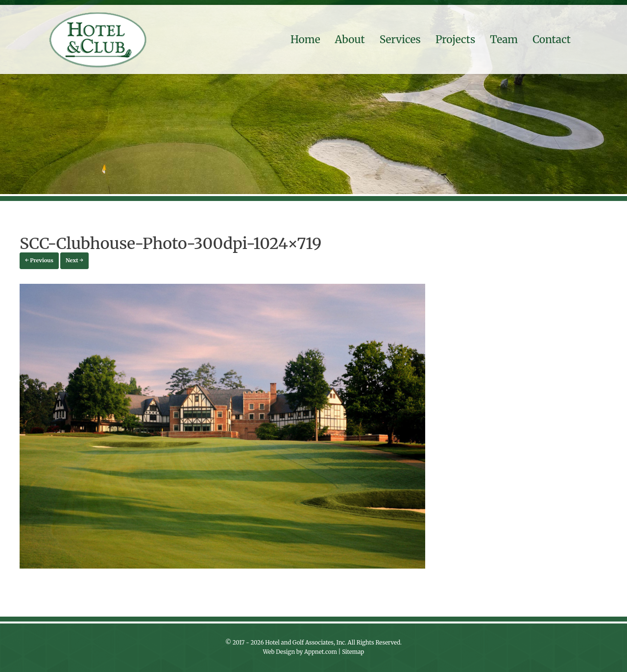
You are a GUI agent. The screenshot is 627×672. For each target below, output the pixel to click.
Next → (74, 260)
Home (305, 39)
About (350, 39)
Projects (455, 39)
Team (504, 39)
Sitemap (353, 652)
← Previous (39, 260)
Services (400, 39)
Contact (552, 39)
